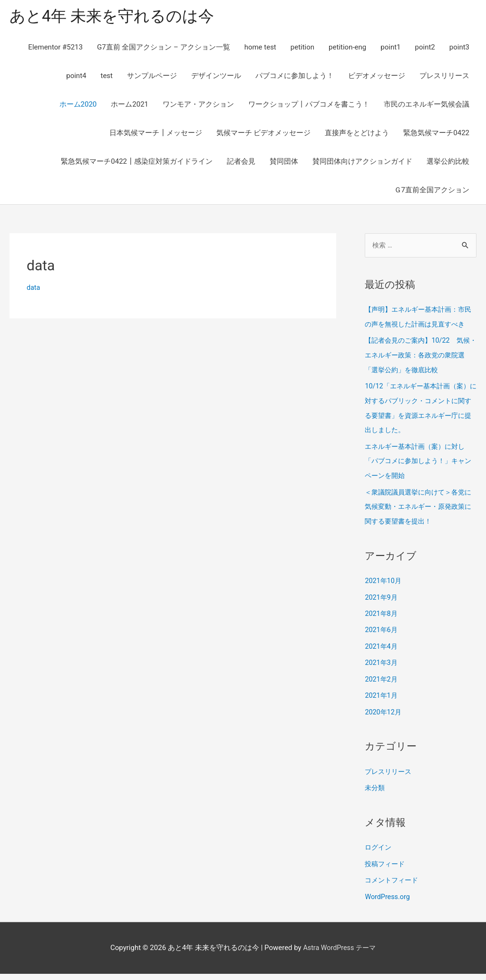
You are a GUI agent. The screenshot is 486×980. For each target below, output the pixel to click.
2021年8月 (382, 624)
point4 (76, 77)
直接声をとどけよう (357, 134)
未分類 (375, 796)
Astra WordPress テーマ (339, 954)
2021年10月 (384, 592)
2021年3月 (382, 673)
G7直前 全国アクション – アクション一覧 (164, 49)
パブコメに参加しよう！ (295, 77)
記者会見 (241, 163)
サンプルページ (152, 77)
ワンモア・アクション (198, 106)
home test (260, 49)
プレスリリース (444, 77)
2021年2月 (382, 689)
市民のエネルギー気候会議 (427, 106)
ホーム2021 (130, 106)
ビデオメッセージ (377, 77)
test (107, 77)
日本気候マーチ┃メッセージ (156, 134)
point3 (459, 49)
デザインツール (216, 77)
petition (302, 49)
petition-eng (347, 49)
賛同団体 (284, 163)
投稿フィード (386, 871)
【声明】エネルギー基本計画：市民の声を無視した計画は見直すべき (418, 326)
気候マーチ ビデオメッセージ (264, 134)
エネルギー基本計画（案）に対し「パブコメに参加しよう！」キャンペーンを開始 (418, 474)
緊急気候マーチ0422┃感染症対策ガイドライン (137, 163)
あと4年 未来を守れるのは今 (118, 17)
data (34, 289)
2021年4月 (382, 656)
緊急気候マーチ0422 (436, 134)
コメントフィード (393, 887)
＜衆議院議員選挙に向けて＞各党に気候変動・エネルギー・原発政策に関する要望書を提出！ (418, 519)
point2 (425, 49)
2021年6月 (382, 640)
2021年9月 (382, 608)
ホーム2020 (78, 106)
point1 (390, 49)
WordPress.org (388, 903)
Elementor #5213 (55, 49)
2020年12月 (384, 721)
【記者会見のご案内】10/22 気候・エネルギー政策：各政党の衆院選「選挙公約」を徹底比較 (418, 370)
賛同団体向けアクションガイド (362, 163)
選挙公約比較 (448, 163)
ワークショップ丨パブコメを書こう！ (309, 106)
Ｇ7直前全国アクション (432, 191)
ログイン (379, 855)
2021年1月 (382, 704)
